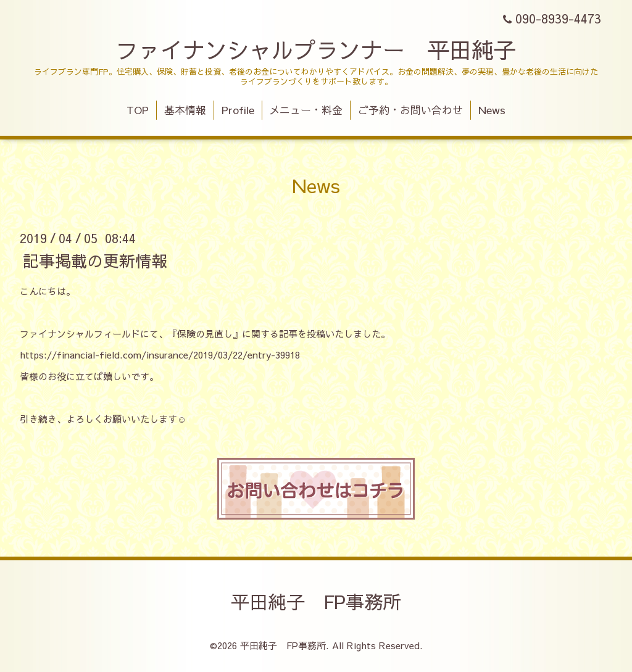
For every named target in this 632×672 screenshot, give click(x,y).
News (492, 110)
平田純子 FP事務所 (316, 601)
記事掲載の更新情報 (95, 260)
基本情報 (185, 110)
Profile (238, 110)
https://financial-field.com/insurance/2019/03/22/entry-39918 (160, 355)
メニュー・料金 (306, 110)
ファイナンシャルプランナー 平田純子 (316, 49)
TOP (138, 110)
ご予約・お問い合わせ (410, 110)
